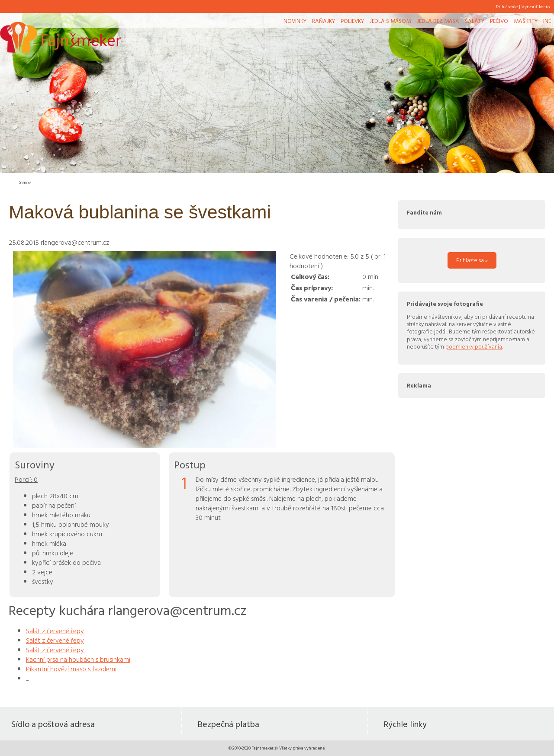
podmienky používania (474, 346)
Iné (547, 21)
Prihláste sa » (472, 260)
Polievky (352, 21)
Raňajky (324, 21)
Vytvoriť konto (536, 6)
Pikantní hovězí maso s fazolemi (71, 669)
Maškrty (526, 21)
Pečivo (499, 21)
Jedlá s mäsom (390, 21)
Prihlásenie (507, 6)
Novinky (295, 21)
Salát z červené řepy (55, 631)
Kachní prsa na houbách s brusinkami (78, 659)
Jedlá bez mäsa (438, 21)
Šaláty (475, 21)
